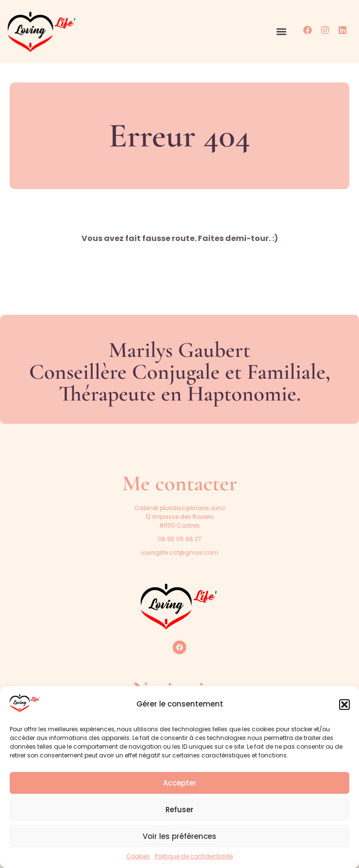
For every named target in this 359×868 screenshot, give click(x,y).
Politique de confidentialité (194, 856)
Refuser (179, 810)
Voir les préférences (179, 836)
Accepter (180, 783)
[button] (344, 705)
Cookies (138, 856)
